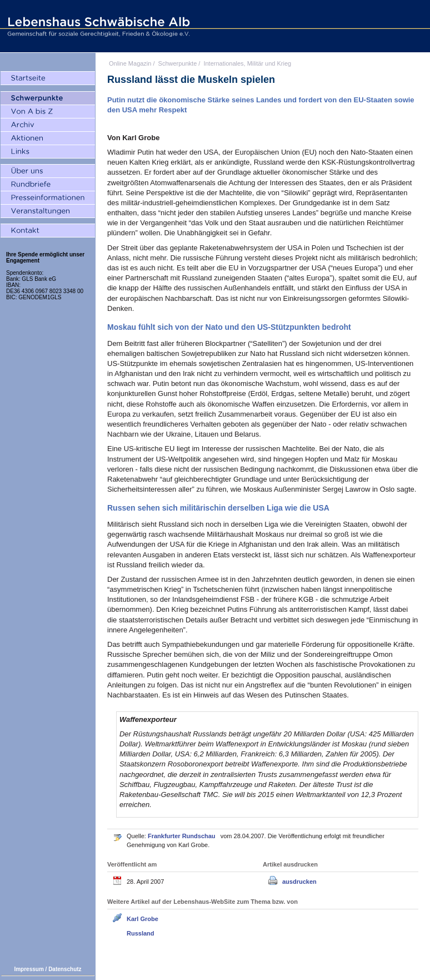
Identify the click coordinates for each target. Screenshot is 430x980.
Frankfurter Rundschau (182, 836)
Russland (141, 933)
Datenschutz (65, 969)
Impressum (29, 969)
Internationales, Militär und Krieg (247, 63)
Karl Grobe (142, 919)
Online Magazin (130, 63)
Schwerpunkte (178, 63)
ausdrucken (299, 882)
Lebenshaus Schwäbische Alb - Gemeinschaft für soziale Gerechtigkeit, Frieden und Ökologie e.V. (97, 26)
